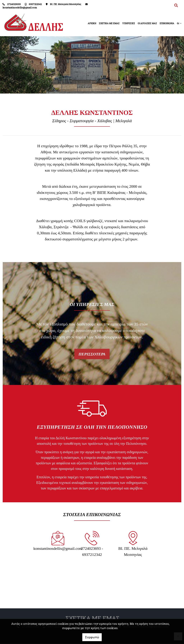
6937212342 (35, 4)
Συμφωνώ (92, 637)
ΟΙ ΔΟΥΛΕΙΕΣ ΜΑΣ (147, 23)
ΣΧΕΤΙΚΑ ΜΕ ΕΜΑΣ (109, 23)
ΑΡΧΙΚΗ (92, 23)
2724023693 (14, 4)
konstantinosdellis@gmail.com (20, 8)
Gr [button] (178, 23)
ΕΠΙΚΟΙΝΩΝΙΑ (167, 23)
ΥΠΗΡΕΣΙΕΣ (129, 23)
